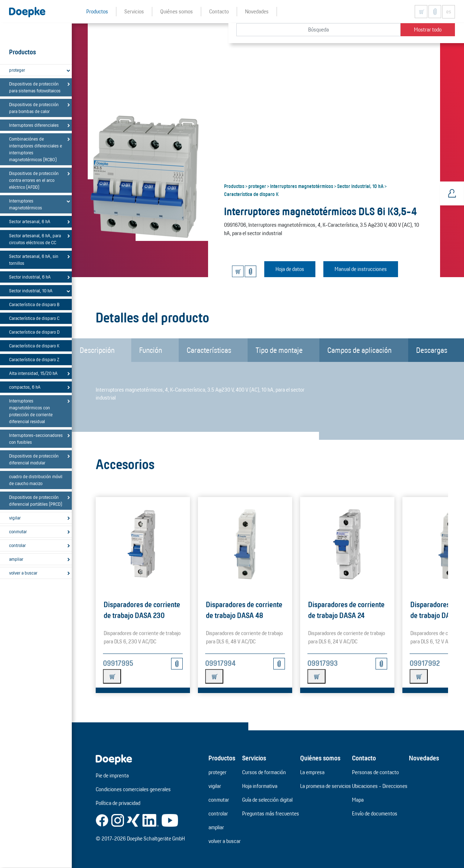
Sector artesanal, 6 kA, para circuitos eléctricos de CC (35, 239)
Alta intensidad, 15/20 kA (33, 373)
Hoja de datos (290, 269)
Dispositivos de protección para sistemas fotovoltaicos (35, 87)
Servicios (254, 758)
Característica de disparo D (34, 332)
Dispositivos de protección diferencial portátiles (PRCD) (36, 500)
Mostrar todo (428, 30)
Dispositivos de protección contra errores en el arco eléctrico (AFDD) (34, 180)
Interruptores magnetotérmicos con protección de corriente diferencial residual (31, 411)
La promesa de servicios (326, 786)
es (449, 12)
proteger (17, 70)
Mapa (358, 800)
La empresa (312, 772)
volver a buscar (23, 573)
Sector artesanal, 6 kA (30, 221)
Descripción (97, 350)
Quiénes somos (320, 758)
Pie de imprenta (112, 775)
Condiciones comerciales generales (133, 789)
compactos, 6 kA (25, 387)
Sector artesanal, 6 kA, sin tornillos (34, 260)
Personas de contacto (375, 772)
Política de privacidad (118, 803)
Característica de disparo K (34, 346)
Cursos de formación (264, 772)
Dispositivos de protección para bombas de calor (34, 108)
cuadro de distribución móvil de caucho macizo (36, 480)
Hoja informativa (260, 786)
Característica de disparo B (34, 304)
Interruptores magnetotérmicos (26, 204)
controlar (17, 545)
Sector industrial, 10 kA (31, 291)
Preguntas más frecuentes (271, 813)
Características (209, 350)
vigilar (15, 518)
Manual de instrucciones (361, 269)
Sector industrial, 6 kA (30, 277)
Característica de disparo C (34, 318)
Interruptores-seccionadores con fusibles (36, 439)
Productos (234, 186)
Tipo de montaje (279, 350)
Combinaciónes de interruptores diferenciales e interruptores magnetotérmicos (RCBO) (36, 149)
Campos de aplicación (359, 350)
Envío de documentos (375, 813)
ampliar (16, 559)
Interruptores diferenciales (34, 125)
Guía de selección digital (267, 800)
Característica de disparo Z (34, 359)
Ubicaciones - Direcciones (380, 786)
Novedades (424, 758)
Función (151, 350)
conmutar (18, 531)
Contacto (364, 758)
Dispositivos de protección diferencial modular (34, 459)
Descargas (432, 350)
